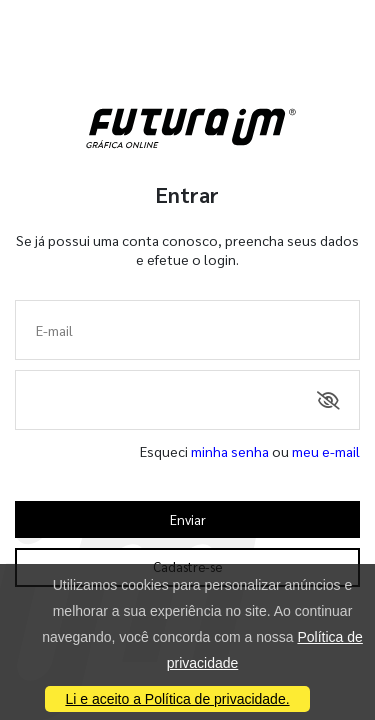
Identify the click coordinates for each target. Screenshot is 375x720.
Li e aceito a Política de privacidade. (177, 699)
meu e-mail (326, 451)
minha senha (230, 451)
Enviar (188, 519)
